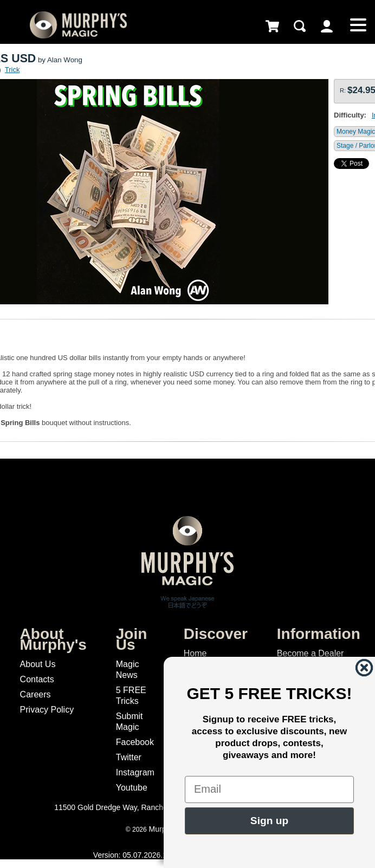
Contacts (37, 679)
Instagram (135, 772)
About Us (38, 664)
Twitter (129, 757)
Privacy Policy (47, 710)
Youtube (132, 788)
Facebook (135, 742)
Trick (12, 70)
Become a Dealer (311, 653)
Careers (35, 694)
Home (195, 653)
